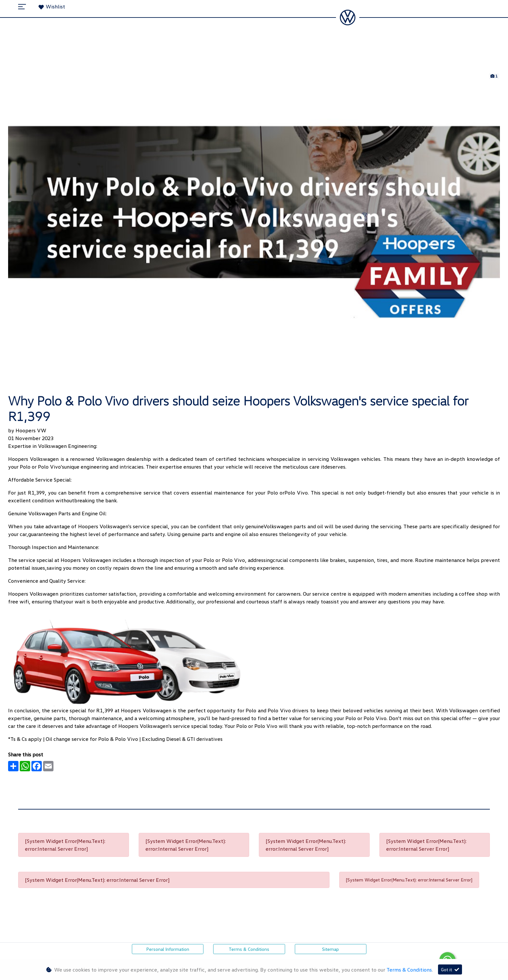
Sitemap (330, 949)
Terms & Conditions (249, 949)
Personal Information (168, 949)
